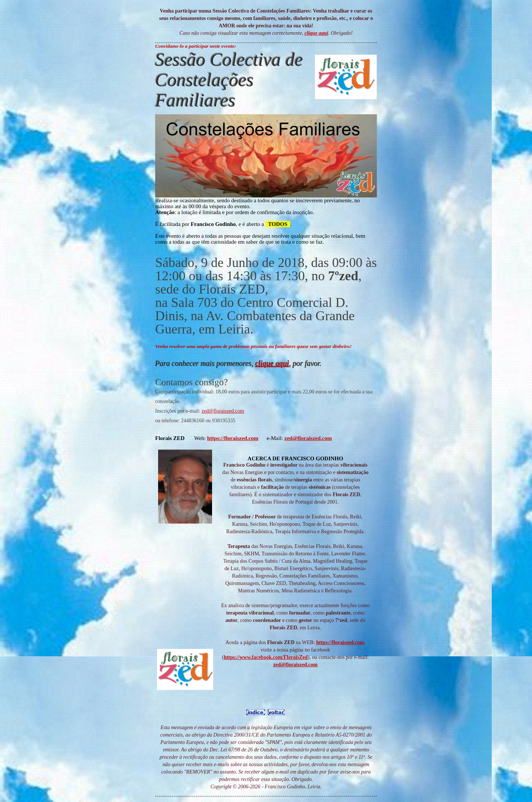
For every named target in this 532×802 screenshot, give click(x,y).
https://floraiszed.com (340, 642)
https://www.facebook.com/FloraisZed (266, 657)
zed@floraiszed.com (223, 411)
